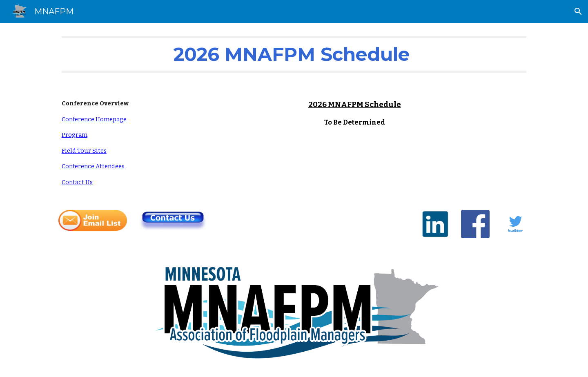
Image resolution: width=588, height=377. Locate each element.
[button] (578, 11)
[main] (294, 54)
